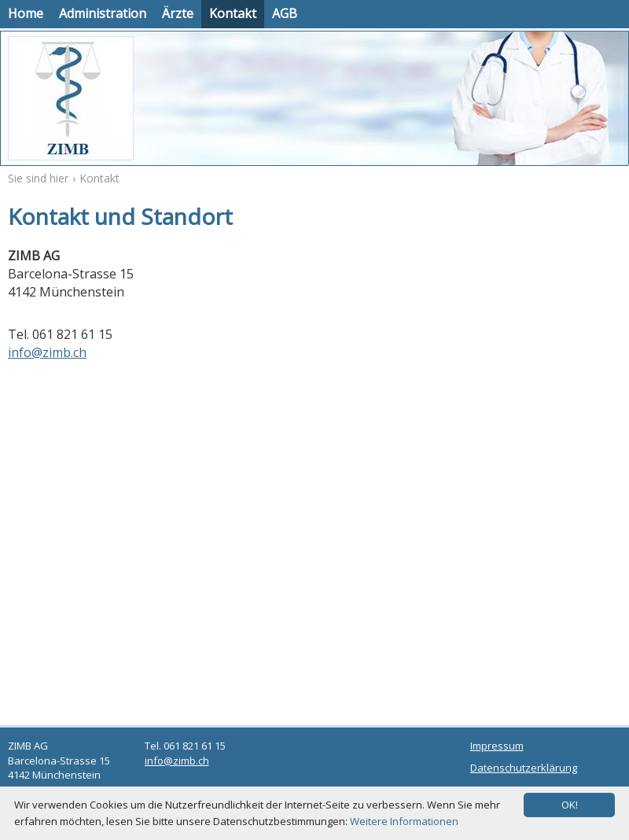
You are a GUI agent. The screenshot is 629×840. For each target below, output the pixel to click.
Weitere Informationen (404, 821)
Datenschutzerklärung (524, 768)
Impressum (497, 746)
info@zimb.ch (47, 352)
